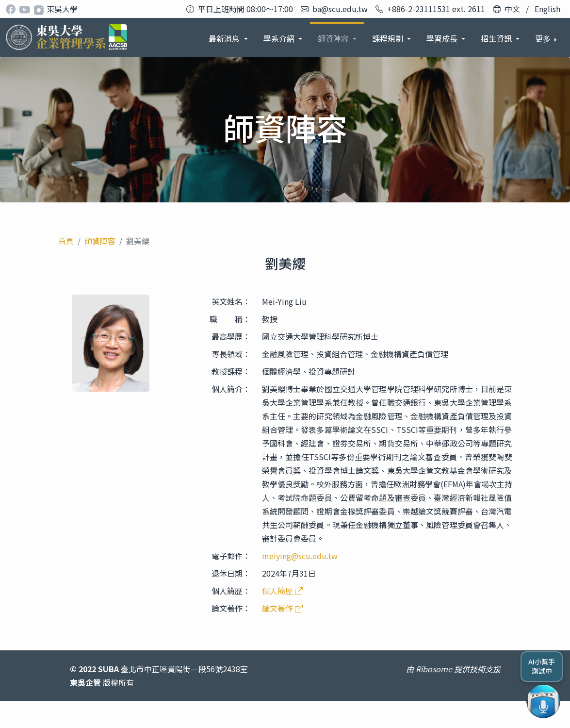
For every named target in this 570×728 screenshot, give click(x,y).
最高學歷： (231, 336)
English (547, 9)
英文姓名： (231, 301)
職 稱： (230, 319)
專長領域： (231, 354)
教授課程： (231, 371)
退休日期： (231, 573)
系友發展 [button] (497, 38)
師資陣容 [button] (280, 38)
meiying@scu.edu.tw (300, 556)
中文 (512, 9)
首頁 (66, 241)
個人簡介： (231, 389)
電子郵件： (231, 556)
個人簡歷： (231, 591)
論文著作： (231, 608)
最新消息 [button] (171, 38)
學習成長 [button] (389, 38)
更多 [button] (544, 38)
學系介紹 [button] (225, 38)
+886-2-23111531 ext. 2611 (436, 9)
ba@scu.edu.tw (340, 9)
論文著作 (282, 608)
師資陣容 (100, 241)
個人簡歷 (282, 591)
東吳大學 (62, 9)
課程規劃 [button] (334, 38)
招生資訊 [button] (443, 38)
